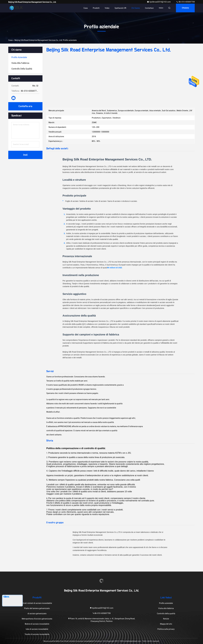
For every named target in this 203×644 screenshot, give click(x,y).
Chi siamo (135, 8)
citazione (185, 8)
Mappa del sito (166, 624)
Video (106, 8)
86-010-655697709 (185, 2)
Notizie (166, 619)
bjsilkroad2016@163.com (159, 2)
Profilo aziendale (166, 603)
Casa (85, 8)
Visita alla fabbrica (166, 608)
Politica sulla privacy (166, 629)
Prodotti (95, 8)
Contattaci (149, 8)
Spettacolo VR (120, 8)
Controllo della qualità (166, 614)
